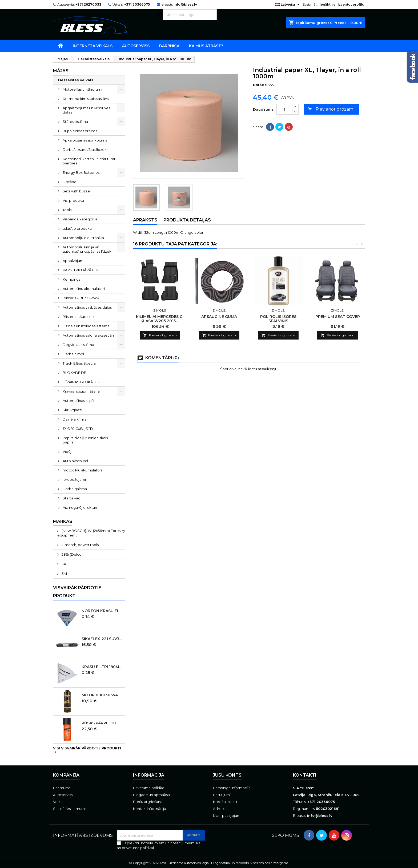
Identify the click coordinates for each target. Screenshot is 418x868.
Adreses (220, 809)
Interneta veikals (93, 46)
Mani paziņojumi (227, 815)
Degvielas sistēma (78, 345)
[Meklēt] (190, 15)
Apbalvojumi (73, 261)
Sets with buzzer (77, 191)
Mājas (61, 71)
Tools (67, 210)
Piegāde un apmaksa (151, 795)
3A (63, 564)
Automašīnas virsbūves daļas (87, 307)
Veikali (59, 802)
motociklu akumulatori (82, 470)
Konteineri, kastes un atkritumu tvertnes (89, 161)
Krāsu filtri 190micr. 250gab (102, 667)
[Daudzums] (284, 109)
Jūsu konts (227, 775)
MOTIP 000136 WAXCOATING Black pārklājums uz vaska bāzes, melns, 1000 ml (102, 695)
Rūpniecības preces (80, 131)
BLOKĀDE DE (74, 373)
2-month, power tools (80, 545)
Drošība (69, 182)
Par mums (62, 788)
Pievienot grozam (330, 109)
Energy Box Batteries (81, 172)
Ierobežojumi (74, 479)
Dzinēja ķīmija (75, 419)
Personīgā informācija (232, 788)
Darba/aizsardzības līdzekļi (86, 150)
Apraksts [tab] (145, 220)
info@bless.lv (185, 4)
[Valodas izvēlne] (288, 5)
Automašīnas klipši (78, 401)
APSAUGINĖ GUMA (219, 317)
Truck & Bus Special (80, 363)
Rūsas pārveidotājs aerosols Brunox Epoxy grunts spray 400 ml (102, 723)
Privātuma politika (149, 788)
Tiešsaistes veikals (75, 80)
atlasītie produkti (77, 228)
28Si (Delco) (72, 554)
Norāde (260, 85)
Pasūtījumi (222, 795)
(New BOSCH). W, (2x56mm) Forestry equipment (91, 533)
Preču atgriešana (148, 802)
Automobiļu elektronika (83, 238)
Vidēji (67, 451)
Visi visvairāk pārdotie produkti (87, 750)
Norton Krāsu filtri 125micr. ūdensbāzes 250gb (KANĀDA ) (102, 611)
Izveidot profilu (351, 4)
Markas (63, 521)
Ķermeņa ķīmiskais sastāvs (86, 99)
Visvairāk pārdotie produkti (77, 592)
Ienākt (325, 4)
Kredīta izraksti (226, 802)
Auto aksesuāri (75, 461)
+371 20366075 (137, 4)
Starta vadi (72, 498)
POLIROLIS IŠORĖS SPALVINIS (278, 319)
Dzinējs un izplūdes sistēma (86, 326)
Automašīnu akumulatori (84, 289)
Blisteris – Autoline (78, 317)
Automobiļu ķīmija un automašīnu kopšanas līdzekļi (88, 249)
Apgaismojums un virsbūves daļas (86, 110)
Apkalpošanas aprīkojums (85, 140)
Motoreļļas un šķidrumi (82, 89)
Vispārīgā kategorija (80, 219)
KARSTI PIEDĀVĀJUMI (81, 270)
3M (64, 574)
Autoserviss (136, 46)
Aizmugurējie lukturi (80, 507)
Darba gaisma (75, 489)
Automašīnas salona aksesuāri (88, 335)
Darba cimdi (73, 354)
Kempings (71, 279)
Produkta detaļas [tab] (187, 220)
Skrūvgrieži (72, 410)
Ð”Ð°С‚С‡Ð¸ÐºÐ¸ (79, 429)
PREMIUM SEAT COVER (338, 317)
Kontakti (305, 775)
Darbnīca (169, 46)
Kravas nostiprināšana (81, 391)
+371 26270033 (88, 4)
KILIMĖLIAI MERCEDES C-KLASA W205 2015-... (160, 319)
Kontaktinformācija (150, 809)
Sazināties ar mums (70, 809)
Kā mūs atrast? (206, 46)
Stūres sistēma (75, 122)
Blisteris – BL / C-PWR (81, 298)
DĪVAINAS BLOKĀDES (81, 382)
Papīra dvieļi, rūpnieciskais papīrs (85, 440)
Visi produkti (73, 200)
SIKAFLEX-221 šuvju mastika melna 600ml (102, 639)
